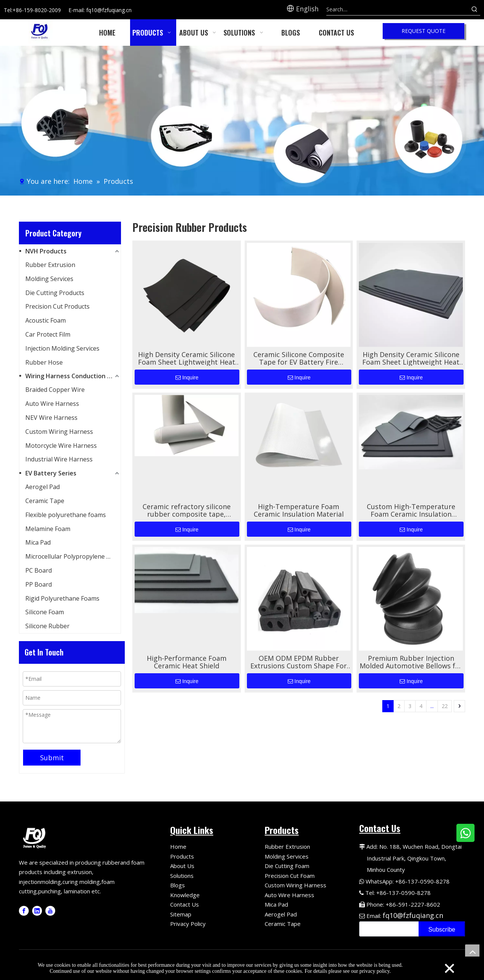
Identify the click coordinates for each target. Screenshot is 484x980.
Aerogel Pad (43, 487)
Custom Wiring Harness (59, 432)
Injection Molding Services (62, 348)
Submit (52, 758)
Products (182, 856)
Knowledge (185, 895)
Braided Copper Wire (55, 390)
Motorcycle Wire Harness (61, 446)
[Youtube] (50, 911)
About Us (182, 866)
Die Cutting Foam (287, 866)
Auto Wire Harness (52, 404)
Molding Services (49, 279)
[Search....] (398, 9)
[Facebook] (24, 911)
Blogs (178, 885)
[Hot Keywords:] (475, 9)
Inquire (187, 377)
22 (445, 706)
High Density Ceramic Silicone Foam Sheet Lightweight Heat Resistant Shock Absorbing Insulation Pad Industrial (187, 358)
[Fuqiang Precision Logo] (36, 837)
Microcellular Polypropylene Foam (73, 556)
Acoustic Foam (46, 320)
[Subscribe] (442, 929)
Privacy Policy (188, 924)
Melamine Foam (48, 529)
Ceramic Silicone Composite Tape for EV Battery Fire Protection (299, 358)
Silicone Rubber (47, 626)
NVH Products (46, 251)
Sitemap (181, 914)
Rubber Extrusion (50, 265)
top (472, 952)
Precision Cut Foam (290, 876)
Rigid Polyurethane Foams (62, 598)
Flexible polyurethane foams (66, 515)
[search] (387, 929)
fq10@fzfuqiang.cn (413, 915)
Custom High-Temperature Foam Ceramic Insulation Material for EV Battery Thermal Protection (411, 510)
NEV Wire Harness (51, 418)
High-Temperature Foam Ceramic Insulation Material (299, 510)
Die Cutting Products (55, 293)
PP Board (39, 584)
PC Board (39, 570)
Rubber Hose (44, 362)
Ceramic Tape (45, 501)
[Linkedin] (37, 911)
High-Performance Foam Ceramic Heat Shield (187, 662)
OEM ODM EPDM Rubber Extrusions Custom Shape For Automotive (299, 662)
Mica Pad (38, 542)
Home (178, 846)
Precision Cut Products (57, 306)
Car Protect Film (48, 334)
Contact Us (185, 904)
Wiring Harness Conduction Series (73, 376)
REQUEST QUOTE (423, 31)
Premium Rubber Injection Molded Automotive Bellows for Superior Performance (411, 662)
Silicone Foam (45, 612)
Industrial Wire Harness (59, 459)
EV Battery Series (51, 473)
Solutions (182, 876)
